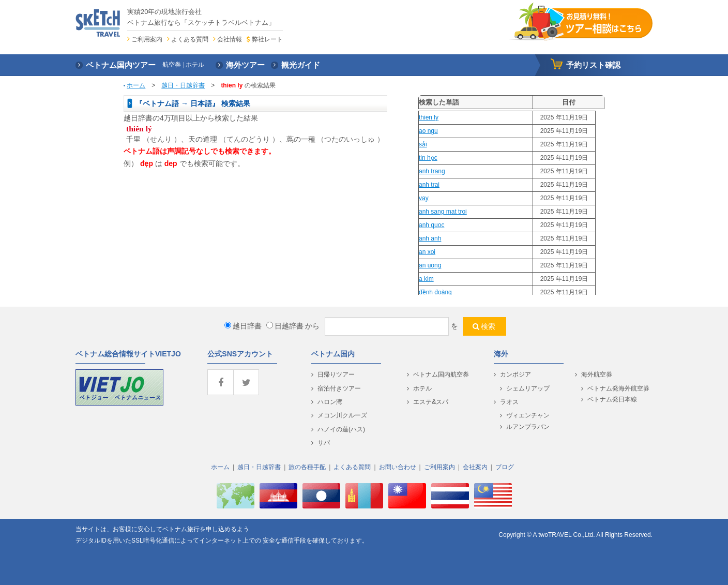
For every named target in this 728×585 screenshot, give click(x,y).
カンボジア (515, 374)
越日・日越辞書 (183, 85)
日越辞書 (285, 326)
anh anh (430, 238)
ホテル (422, 388)
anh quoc (431, 225)
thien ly (429, 117)
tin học (428, 158)
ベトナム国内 (333, 354)
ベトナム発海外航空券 (618, 388)
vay (424, 198)
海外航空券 (597, 374)
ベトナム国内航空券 (441, 374)
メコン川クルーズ (342, 415)
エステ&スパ (431, 402)
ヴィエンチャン (528, 415)
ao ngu (428, 131)
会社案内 (475, 467)
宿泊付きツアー (339, 388)
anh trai (429, 185)
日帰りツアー (336, 374)
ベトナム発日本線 (612, 399)
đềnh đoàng (435, 292)
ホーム (136, 85)
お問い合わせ (398, 467)
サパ (324, 443)
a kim (426, 279)
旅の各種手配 (307, 467)
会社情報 (230, 39)
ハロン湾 (330, 402)
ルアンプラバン (528, 427)
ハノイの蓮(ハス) (341, 429)
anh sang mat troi (443, 212)
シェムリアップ (528, 388)
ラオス (509, 402)
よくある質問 (190, 39)
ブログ (505, 467)
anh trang (432, 171)
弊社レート (267, 39)
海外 (501, 354)
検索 (488, 326)
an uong (430, 265)
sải (423, 144)
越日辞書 (243, 326)
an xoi (427, 252)
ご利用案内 (147, 39)
